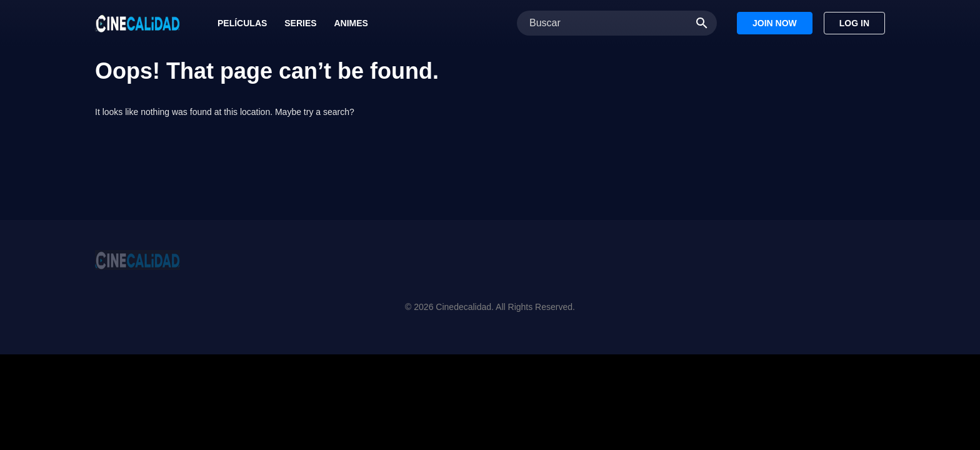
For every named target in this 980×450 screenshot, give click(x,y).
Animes (351, 23)
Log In (854, 23)
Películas (242, 23)
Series (300, 23)
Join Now (775, 23)
